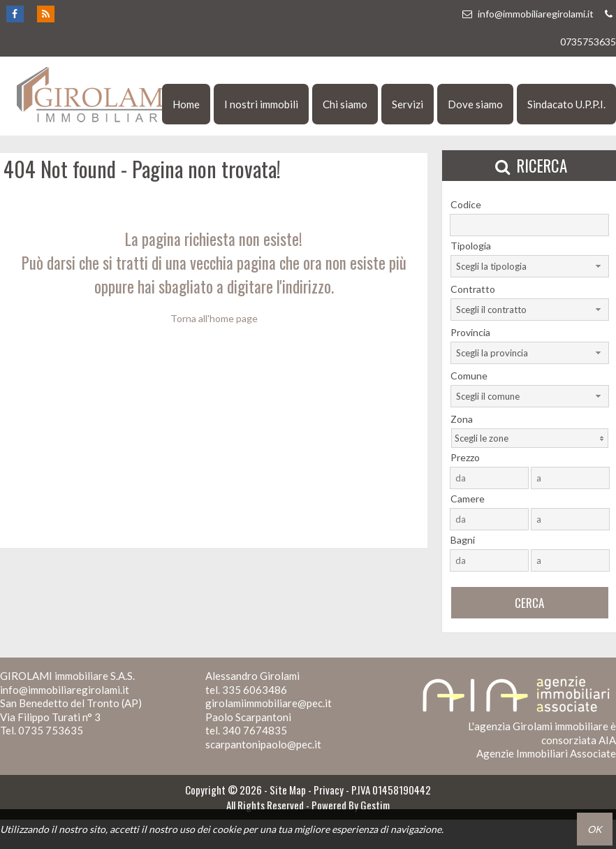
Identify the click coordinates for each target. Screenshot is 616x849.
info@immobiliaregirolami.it (527, 14)
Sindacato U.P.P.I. (566, 104)
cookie (227, 829)
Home (186, 104)
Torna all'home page (214, 318)
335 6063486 (255, 690)
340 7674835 (255, 730)
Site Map (288, 790)
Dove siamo (475, 104)
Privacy (329, 790)
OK (595, 829)
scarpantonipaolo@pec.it (263, 744)
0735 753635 (51, 730)
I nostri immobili (261, 104)
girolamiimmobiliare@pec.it (269, 703)
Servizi (408, 104)
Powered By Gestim (351, 805)
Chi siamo (345, 104)
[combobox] (530, 266)
